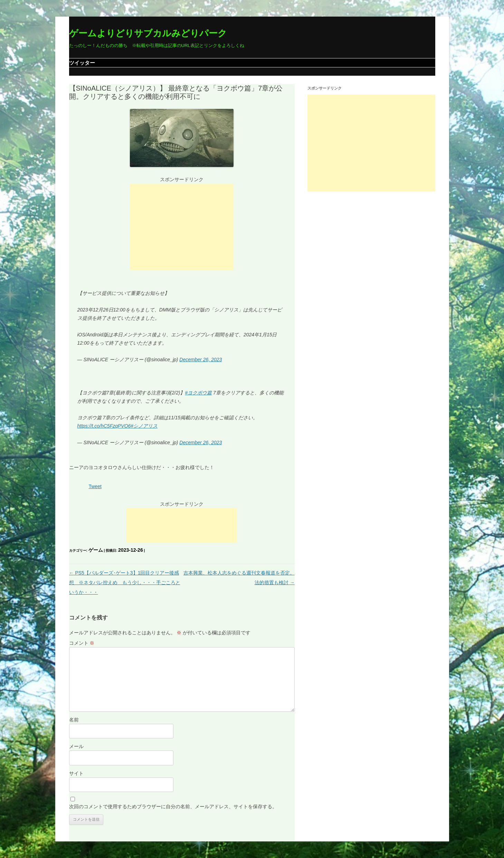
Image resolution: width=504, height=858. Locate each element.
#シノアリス (144, 426)
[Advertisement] (182, 227)
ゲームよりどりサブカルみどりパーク (148, 33)
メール (76, 746)
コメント (82, 643)
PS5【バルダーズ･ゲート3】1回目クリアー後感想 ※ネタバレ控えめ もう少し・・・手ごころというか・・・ (125, 582)
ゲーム (96, 550)
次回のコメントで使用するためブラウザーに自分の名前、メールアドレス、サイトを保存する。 (173, 806)
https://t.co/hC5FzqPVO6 (104, 426)
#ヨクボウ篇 (198, 393)
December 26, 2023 (201, 360)
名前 (74, 720)
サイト (76, 773)
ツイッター (82, 63)
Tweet (95, 486)
